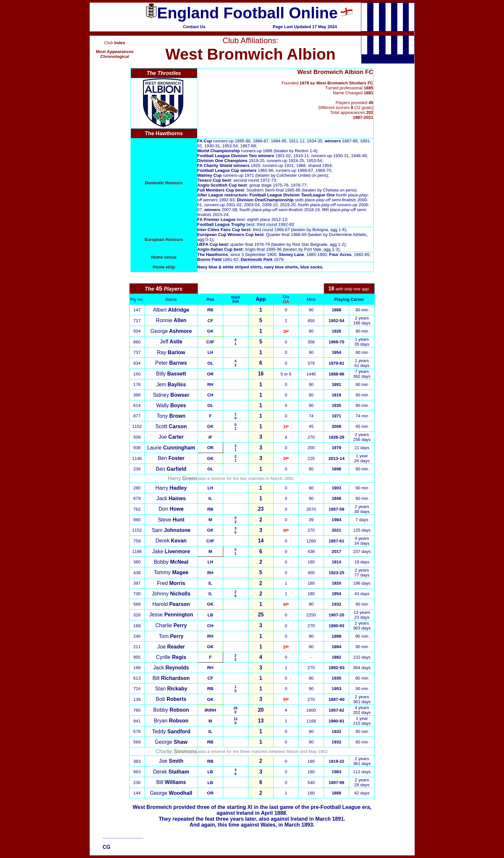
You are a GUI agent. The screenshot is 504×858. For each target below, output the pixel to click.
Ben (171, 458)
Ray (171, 352)
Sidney (171, 395)
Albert (171, 310)
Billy (171, 374)
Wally (171, 405)
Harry (171, 488)
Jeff (171, 342)
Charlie (171, 625)
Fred (171, 583)
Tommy (171, 572)
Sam (171, 530)
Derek (171, 541)
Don (171, 509)
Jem (171, 384)
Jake (171, 551)
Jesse (171, 615)
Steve (171, 520)
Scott (171, 426)
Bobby (171, 562)
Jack (171, 498)
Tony (171, 416)
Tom (171, 636)
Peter (171, 363)
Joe (171, 437)
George (171, 331)
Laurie (171, 448)
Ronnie (171, 320)
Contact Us (194, 27)
